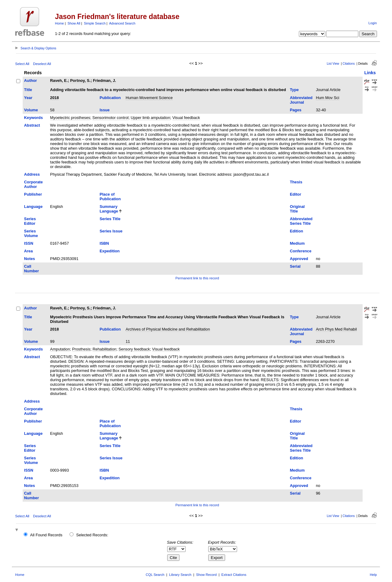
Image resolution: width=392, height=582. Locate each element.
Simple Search (95, 23)
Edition (296, 231)
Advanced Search (122, 23)
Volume (31, 110)
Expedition (109, 251)
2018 (55, 98)
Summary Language (109, 209)
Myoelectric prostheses (70, 118)
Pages (296, 110)
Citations (349, 64)
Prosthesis (81, 349)
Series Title (110, 219)
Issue (105, 110)
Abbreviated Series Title (301, 221)
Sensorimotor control (111, 118)
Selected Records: (92, 535)
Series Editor (30, 221)
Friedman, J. (104, 80)
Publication (110, 98)
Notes (30, 259)
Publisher (33, 194)
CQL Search (155, 575)
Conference (300, 251)
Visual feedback (186, 118)
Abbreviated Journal (301, 100)
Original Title (297, 209)
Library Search (180, 575)
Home (60, 23)
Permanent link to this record (197, 278)
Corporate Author (34, 184)
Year (28, 98)
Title (28, 90)
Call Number (32, 269)
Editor (295, 194)
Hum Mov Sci (327, 98)
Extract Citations (234, 575)
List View (333, 64)
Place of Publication (110, 197)
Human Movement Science (149, 98)
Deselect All (42, 64)
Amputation (60, 349)
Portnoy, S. (80, 80)
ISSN (29, 243)
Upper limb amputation (151, 118)
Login (373, 23)
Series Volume (31, 233)
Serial (295, 266)
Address (32, 174)
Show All (74, 23)
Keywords (34, 118)
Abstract (32, 125)
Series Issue (111, 231)
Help (373, 575)
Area (28, 251)
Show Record (206, 575)
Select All (22, 64)
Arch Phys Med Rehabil (336, 329)
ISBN (104, 243)
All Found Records (46, 535)
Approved (299, 259)
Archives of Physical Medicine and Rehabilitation (168, 329)
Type (294, 90)
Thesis (296, 182)
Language (33, 207)
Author (31, 80)
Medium (297, 243)
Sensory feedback (134, 349)
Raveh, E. (59, 80)
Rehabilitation (104, 349)
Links (370, 73)
